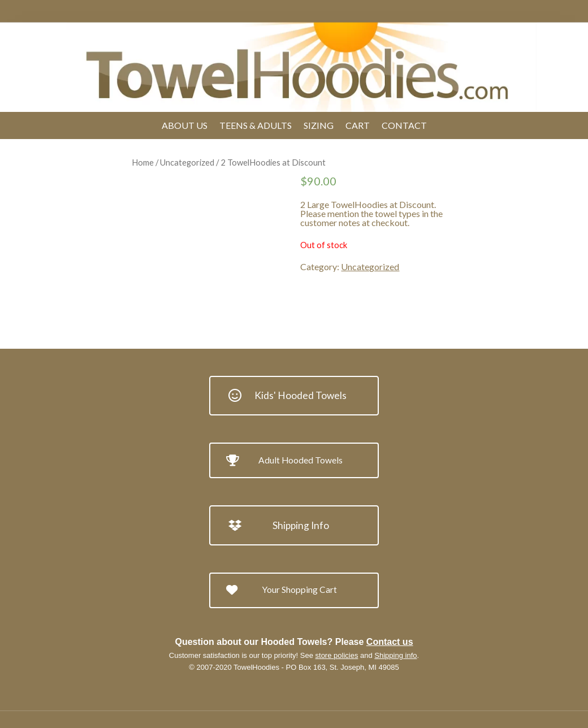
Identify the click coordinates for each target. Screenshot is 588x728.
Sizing (319, 125)
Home (143, 162)
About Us (185, 125)
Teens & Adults (256, 125)
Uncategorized (187, 162)
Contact (404, 125)
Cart (358, 125)
